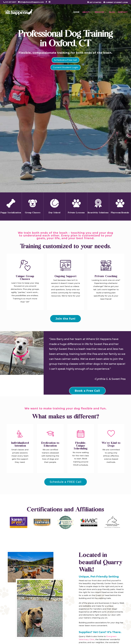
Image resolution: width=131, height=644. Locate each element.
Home (76, 12)
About (86, 12)
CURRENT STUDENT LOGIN (116, 2)
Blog (112, 12)
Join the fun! (65, 319)
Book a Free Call (87, 391)
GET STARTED (94, 2)
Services (99, 12)
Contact (123, 12)
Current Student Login (66, 67)
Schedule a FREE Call (66, 482)
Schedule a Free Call (65, 60)
